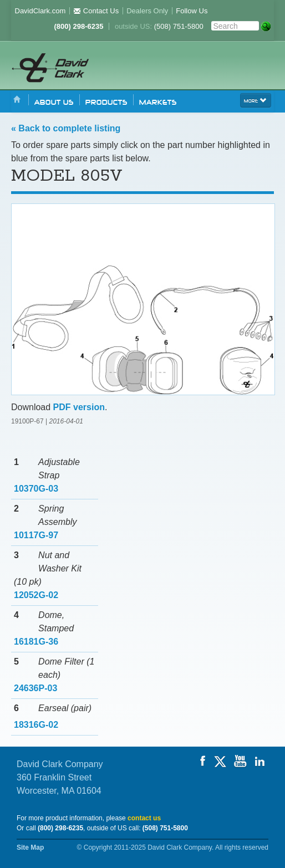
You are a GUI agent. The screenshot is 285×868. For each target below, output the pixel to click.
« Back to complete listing (66, 128)
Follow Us (192, 11)
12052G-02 (36, 595)
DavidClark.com (40, 11)
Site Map (30, 847)
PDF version (79, 407)
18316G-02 (36, 725)
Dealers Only (147, 11)
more (256, 100)
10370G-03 (36, 489)
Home (17, 100)
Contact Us (96, 11)
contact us (144, 818)
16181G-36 (36, 642)
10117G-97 (36, 535)
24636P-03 (35, 688)
